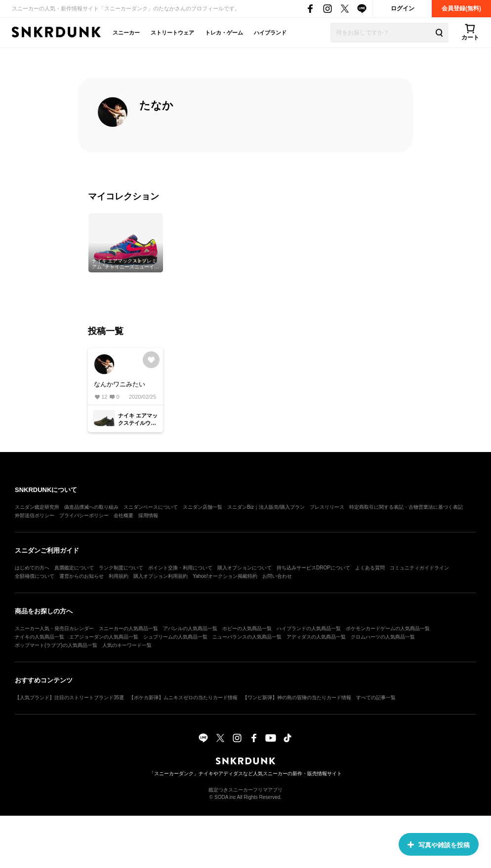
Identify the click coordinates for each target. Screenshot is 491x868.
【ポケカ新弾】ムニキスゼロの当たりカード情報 (183, 698)
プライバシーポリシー (84, 515)
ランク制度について (121, 568)
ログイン (403, 8)
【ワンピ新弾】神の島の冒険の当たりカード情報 (297, 698)
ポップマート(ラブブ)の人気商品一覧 (56, 645)
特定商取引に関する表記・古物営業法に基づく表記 (406, 507)
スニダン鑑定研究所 (37, 507)
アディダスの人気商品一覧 (316, 637)
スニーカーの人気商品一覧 (128, 628)
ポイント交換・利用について (180, 568)
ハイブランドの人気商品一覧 (309, 628)
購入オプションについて (245, 568)
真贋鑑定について (74, 568)
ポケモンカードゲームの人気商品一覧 (388, 628)
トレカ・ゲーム (224, 33)
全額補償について (35, 576)
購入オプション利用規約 (161, 576)
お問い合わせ (277, 576)
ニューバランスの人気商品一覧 (247, 637)
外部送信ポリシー (35, 515)
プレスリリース (327, 507)
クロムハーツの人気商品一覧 (383, 637)
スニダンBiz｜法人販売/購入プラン (266, 507)
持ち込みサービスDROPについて (313, 568)
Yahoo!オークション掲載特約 (225, 576)
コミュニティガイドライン (419, 568)
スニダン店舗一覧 (203, 507)
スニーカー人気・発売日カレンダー (54, 628)
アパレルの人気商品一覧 (190, 628)
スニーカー (126, 33)
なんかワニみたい (120, 384)
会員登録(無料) (461, 8)
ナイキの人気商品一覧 (40, 637)
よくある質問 (370, 568)
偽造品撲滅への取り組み (91, 507)
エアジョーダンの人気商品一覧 (104, 637)
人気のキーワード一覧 (127, 645)
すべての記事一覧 (376, 698)
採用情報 (148, 515)
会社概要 (123, 515)
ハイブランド (270, 33)
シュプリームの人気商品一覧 (175, 637)
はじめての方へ (32, 568)
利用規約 (119, 576)
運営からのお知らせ (82, 576)
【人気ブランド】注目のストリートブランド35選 (69, 698)
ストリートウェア (172, 33)
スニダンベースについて (151, 507)
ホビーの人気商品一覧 (247, 628)
